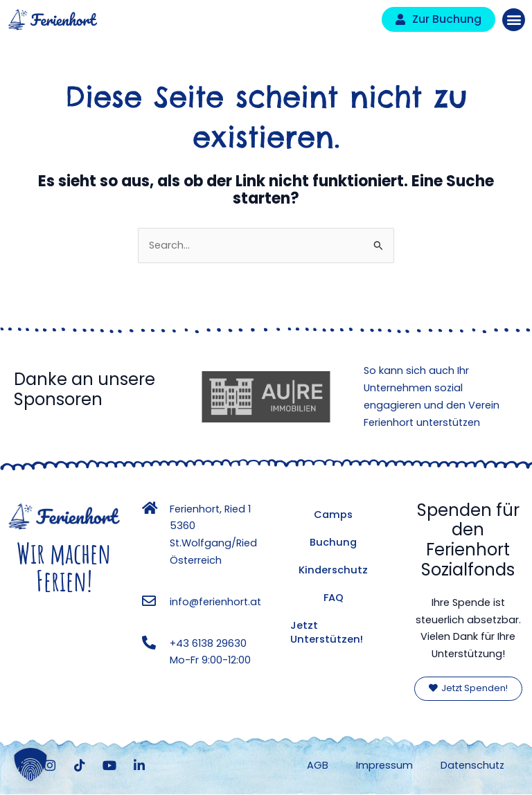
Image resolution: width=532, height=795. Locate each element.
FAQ (334, 598)
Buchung (333, 542)
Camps (333, 515)
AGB (318, 765)
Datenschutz (472, 765)
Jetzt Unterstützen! (327, 632)
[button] (514, 20)
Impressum (384, 765)
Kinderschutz (333, 570)
